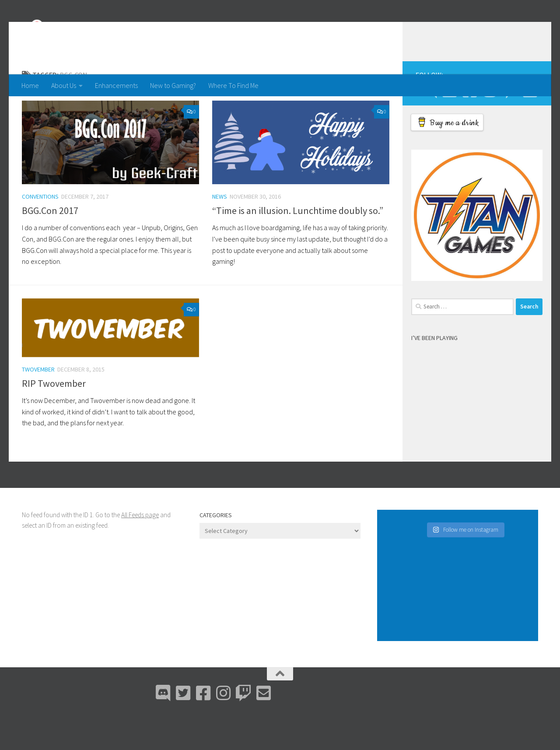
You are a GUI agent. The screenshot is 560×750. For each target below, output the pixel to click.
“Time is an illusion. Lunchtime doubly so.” (298, 245)
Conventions (40, 231)
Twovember (38, 404)
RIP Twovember (54, 418)
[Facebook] (469, 125)
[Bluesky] (449, 125)
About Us (64, 85)
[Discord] (429, 125)
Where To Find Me (233, 85)
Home (30, 85)
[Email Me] (530, 125)
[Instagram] (490, 125)
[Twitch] (510, 125)
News (220, 231)
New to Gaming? (173, 85)
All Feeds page (140, 550)
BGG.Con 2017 (50, 245)
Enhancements (116, 85)
